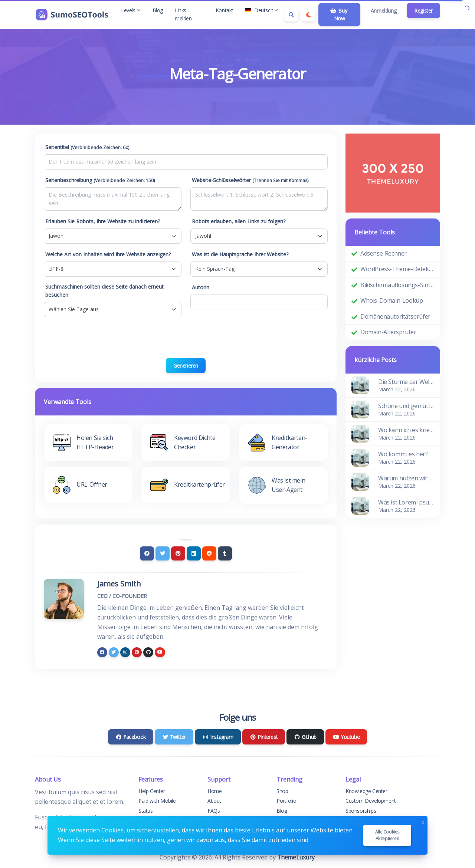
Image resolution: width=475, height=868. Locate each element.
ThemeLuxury (296, 857)
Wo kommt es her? (403, 454)
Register (423, 11)
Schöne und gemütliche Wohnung (406, 406)
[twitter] (114, 652)
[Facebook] (147, 553)
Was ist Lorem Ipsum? (406, 502)
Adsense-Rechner (384, 253)
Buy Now (339, 14)
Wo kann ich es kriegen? (406, 430)
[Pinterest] (178, 553)
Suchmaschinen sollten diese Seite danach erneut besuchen (104, 291)
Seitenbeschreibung (100, 180)
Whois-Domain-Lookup (392, 300)
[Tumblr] (225, 553)
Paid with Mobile (157, 801)
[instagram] (125, 652)
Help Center (152, 791)
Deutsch (262, 10)
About (214, 801)
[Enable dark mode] (308, 14)
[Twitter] (163, 553)
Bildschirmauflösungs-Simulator (397, 285)
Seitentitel (87, 147)
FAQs (214, 811)
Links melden (183, 14)
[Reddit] (209, 553)
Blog (158, 10)
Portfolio (286, 801)
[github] (148, 652)
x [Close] (423, 821)
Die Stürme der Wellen (406, 382)
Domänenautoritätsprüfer (395, 316)
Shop (282, 791)
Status (146, 811)
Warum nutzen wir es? (406, 478)
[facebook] (102, 652)
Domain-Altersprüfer (388, 332)
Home (214, 791)
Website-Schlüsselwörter (250, 180)
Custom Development (371, 801)
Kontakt (225, 10)
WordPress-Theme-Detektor (397, 269)
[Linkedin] (194, 553)
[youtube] (160, 652)
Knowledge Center (366, 791)
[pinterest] (137, 652)
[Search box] (291, 14)
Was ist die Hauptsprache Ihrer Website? (240, 254)
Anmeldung (384, 11)
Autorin (201, 287)
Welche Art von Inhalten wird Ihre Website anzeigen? (108, 254)
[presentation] (186, 338)
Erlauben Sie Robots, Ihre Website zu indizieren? (103, 221)
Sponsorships (361, 811)
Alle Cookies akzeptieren (387, 835)
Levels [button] (131, 10)
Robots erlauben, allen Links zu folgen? (239, 221)
